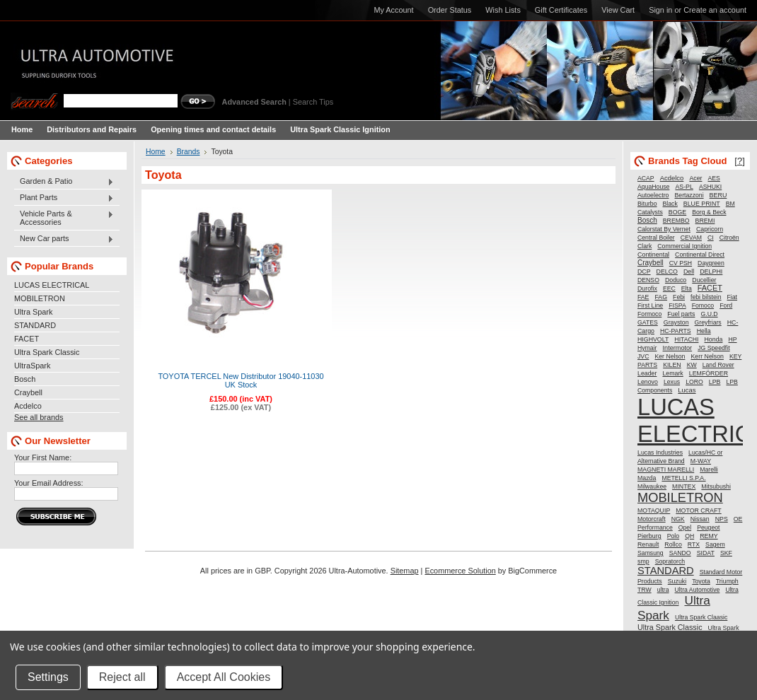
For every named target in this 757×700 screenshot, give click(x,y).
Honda (714, 339)
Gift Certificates (561, 10)
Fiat (732, 297)
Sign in (660, 10)
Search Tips (313, 102)
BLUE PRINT (702, 204)
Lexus (672, 382)
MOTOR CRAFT (698, 511)
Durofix (647, 288)
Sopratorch (670, 561)
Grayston (676, 322)
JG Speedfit (713, 348)
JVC (643, 356)
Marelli (709, 469)
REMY (709, 536)
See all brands (39, 417)
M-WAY (701, 461)
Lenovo (648, 382)
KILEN (672, 365)
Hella (704, 331)
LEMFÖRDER (709, 373)
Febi (679, 297)
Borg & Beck (709, 212)
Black (670, 204)
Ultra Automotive (698, 590)
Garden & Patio (64, 182)
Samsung (651, 553)
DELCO (667, 272)
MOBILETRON (40, 298)
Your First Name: (43, 457)
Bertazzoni (689, 195)
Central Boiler (656, 238)
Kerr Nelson (707, 356)
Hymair (647, 348)
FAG (661, 297)
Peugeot (708, 527)
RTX (694, 544)
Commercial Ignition (684, 246)
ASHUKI (710, 187)
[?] (740, 161)
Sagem (715, 544)
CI (711, 238)
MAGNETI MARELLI (666, 469)
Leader (647, 373)
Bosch (25, 379)
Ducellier (704, 280)
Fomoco (703, 305)
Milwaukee (652, 486)
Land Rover (718, 365)
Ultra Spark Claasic (701, 617)
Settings (48, 677)
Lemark (672, 373)
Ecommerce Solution (460, 571)
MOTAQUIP (654, 511)
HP (732, 339)
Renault (648, 544)
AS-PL (684, 187)
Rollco (673, 544)
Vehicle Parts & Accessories (64, 218)
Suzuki (677, 581)
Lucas (687, 390)
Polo (673, 536)
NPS (722, 519)
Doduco (676, 280)
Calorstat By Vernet (664, 229)
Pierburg (649, 536)
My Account (393, 10)
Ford (726, 305)
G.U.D (709, 314)
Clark (645, 246)
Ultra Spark (33, 312)
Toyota (701, 581)
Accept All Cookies (224, 677)
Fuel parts (681, 314)
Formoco (649, 314)
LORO (694, 382)
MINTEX (684, 486)
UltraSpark (32, 366)
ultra (663, 590)
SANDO (680, 553)
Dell (689, 272)
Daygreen (711, 263)
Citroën (729, 238)
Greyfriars (708, 322)
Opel (685, 527)
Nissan (700, 519)
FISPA (677, 305)
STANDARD (35, 325)
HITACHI (686, 339)
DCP (644, 272)
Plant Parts (64, 198)
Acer (695, 178)
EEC (669, 288)
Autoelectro (653, 195)
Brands (189, 152)
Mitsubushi (716, 486)
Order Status (450, 10)
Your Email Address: (49, 483)
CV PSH (681, 263)
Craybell (28, 392)
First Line (650, 305)
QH (689, 536)
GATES (648, 322)
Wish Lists (503, 10)
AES (714, 178)
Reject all (122, 677)
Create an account (715, 10)
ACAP (646, 178)
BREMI (705, 221)
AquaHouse (653, 187)
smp (643, 561)
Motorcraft (652, 519)
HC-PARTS (676, 331)
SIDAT (706, 553)
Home (156, 152)
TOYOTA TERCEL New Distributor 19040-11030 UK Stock (241, 380)
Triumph (727, 581)
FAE (643, 297)
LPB (715, 382)
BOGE (677, 212)
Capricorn (710, 229)
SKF (726, 553)
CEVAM (691, 238)
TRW (645, 590)
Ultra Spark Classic (47, 352)
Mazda (647, 478)
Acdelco (28, 406)
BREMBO (676, 221)
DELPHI (711, 272)
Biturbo (647, 204)
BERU (718, 195)
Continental (653, 255)
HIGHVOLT (653, 339)
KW (692, 365)
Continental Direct (700, 255)
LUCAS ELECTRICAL (52, 285)
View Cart (618, 10)
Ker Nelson (670, 356)
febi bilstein (706, 297)
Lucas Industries (660, 453)
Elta (687, 288)
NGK (678, 519)
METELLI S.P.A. (683, 478)
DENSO (648, 280)
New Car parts (64, 239)
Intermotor (678, 348)
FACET (27, 339)
